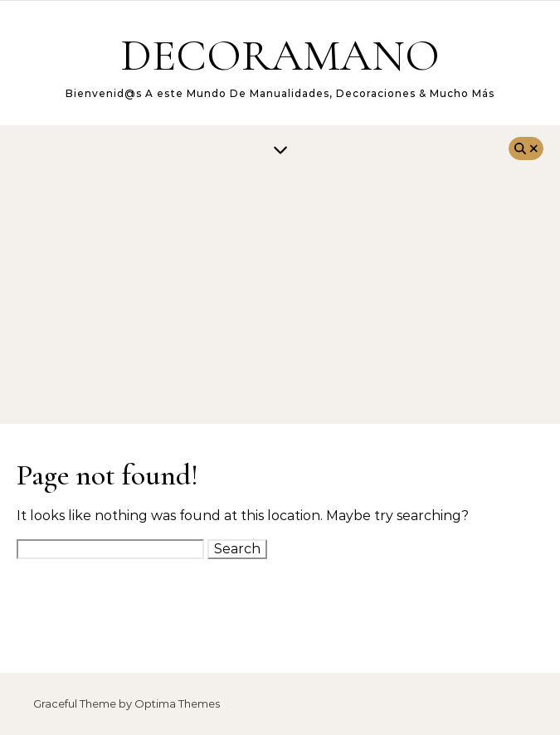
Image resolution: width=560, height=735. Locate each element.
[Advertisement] (280, 299)
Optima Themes (177, 703)
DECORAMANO (280, 55)
